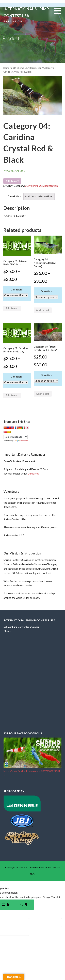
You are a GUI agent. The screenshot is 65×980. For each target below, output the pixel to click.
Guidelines (33, 474)
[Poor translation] (24, 905)
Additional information (38, 196)
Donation (16, 290)
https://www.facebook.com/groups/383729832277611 (32, 771)
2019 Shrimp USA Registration (26, 68)
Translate (21, 441)
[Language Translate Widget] (16, 437)
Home (6, 68)
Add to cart (12, 181)
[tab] (14, 197)
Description (14, 196)
